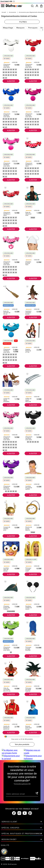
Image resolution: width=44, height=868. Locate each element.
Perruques (33, 28)
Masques (20, 28)
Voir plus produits (22, 744)
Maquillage (8, 28)
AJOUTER (11, 81)
